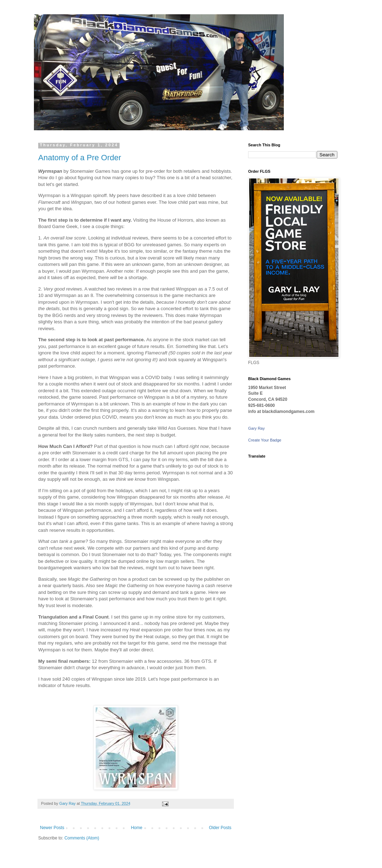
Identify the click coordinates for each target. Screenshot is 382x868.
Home (137, 828)
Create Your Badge (265, 440)
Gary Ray (256, 428)
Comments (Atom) (82, 838)
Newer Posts (52, 828)
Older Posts (220, 828)
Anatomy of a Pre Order (80, 158)
